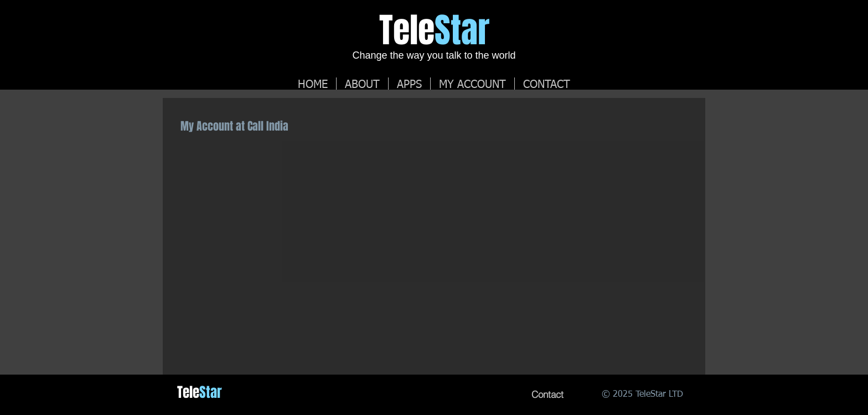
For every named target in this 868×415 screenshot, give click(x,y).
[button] (472, 84)
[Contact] (547, 395)
